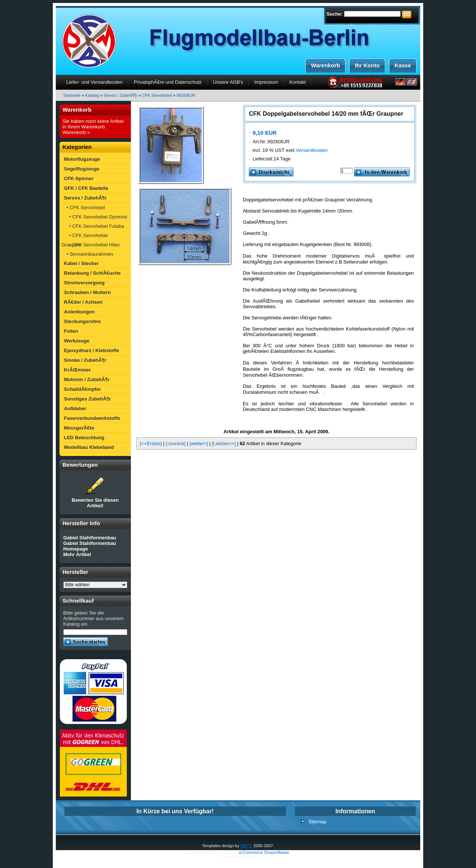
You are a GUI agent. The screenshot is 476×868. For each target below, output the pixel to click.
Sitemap (318, 822)
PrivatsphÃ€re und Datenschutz (168, 82)
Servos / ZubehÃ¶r (120, 95)
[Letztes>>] (224, 443)
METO (247, 846)
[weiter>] (199, 443)
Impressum (266, 82)
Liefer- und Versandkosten (94, 82)
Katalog (92, 95)
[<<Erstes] (151, 443)
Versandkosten (312, 150)
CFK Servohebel (157, 95)
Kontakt (297, 82)
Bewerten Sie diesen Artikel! (95, 503)
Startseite (72, 95)
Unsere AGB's (228, 82)
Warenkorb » (76, 132)
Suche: (335, 14)
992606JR (186, 95)
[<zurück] (176, 443)
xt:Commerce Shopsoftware (264, 852)
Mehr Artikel (77, 554)
